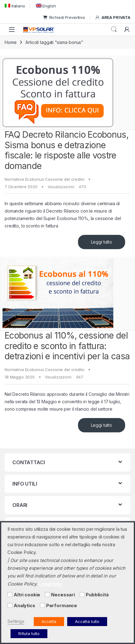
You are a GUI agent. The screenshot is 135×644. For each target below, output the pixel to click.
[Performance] (42, 605)
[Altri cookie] (10, 594)
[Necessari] (47, 594)
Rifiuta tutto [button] (29, 633)
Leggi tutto (102, 242)
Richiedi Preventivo (64, 17)
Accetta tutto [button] (87, 621)
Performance (62, 606)
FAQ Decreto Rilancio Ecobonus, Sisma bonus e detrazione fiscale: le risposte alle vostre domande (67, 150)
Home (11, 42)
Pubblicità (97, 595)
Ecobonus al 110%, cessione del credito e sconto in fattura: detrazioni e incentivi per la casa (67, 346)
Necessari (63, 595)
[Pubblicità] (82, 594)
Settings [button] (16, 621)
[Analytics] (10, 605)
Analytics (24, 606)
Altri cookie (27, 595)
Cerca (114, 29)
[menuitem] (15, 6)
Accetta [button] (49, 621)
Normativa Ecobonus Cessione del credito (45, 179)
